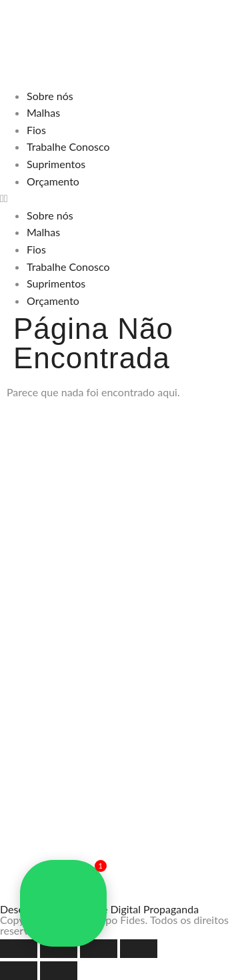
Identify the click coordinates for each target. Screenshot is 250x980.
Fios (36, 130)
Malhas (43, 112)
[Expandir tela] (59, 949)
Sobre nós (50, 96)
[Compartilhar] (99, 949)
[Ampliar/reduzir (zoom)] (19, 949)
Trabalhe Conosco (68, 146)
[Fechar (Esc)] (139, 949)
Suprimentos (56, 164)
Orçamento (53, 181)
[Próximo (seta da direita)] (59, 971)
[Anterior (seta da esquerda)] (19, 971)
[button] (125, 198)
